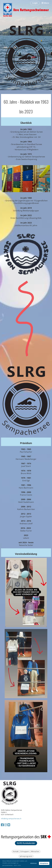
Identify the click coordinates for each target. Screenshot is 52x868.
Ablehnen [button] (33, 863)
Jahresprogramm (26, 856)
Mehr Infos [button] (17, 865)
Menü (45, 3)
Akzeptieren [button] (44, 863)
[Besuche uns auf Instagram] (6, 825)
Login (35, 3)
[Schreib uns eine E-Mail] (9, 825)
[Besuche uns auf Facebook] (2, 825)
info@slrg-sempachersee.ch (11, 819)
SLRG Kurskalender (26, 843)
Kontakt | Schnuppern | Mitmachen (26, 851)
